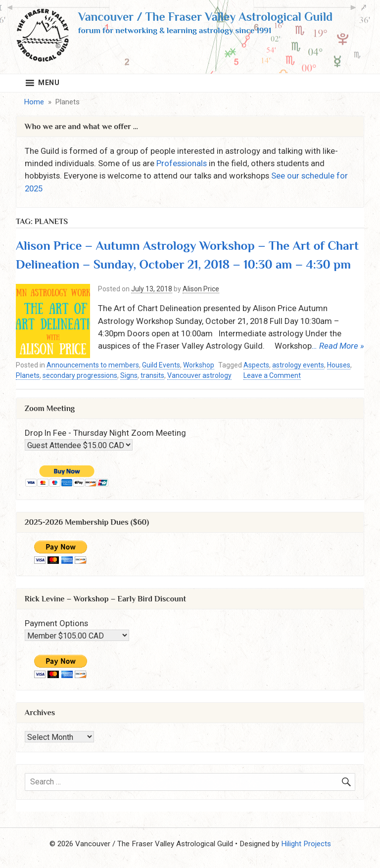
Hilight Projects (306, 844)
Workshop (199, 365)
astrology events (298, 365)
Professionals (182, 163)
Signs (129, 375)
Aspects (256, 365)
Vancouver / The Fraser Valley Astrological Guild (205, 17)
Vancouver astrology (199, 375)
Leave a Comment (272, 376)
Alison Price (201, 289)
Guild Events (161, 365)
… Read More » (338, 346)
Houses (339, 365)
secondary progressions (80, 375)
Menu (49, 83)
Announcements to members (93, 365)
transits (152, 375)
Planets (28, 375)
